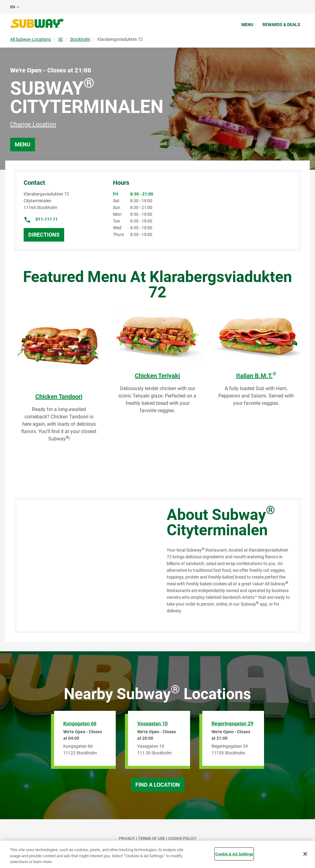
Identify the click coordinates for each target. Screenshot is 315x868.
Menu (247, 25)
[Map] (84, 565)
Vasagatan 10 (152, 724)
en (13, 7)
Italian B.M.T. (256, 376)
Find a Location (158, 785)
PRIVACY (127, 838)
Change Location (33, 124)
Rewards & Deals (281, 25)
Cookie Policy (182, 838)
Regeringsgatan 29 (232, 724)
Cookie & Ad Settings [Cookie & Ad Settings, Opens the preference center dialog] (234, 854)
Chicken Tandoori (59, 397)
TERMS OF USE (152, 838)
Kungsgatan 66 (80, 724)
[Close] (305, 854)
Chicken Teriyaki (157, 376)
